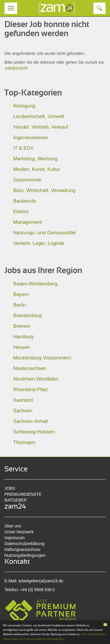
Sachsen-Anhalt (31, 421)
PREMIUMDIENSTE (23, 494)
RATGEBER (16, 500)
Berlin (20, 305)
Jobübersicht (16, 68)
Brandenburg (27, 316)
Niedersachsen (30, 368)
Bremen (22, 326)
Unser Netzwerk (19, 532)
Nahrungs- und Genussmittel (45, 233)
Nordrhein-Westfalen (36, 379)
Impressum (15, 538)
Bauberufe (24, 201)
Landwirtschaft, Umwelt (39, 116)
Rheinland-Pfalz (31, 390)
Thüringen (24, 442)
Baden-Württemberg (35, 284)
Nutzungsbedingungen (25, 555)
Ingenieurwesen (31, 138)
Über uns (13, 526)
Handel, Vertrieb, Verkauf (41, 127)
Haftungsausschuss (22, 549)
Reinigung (24, 106)
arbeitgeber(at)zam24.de (41, 581)
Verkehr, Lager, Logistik (39, 243)
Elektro (21, 212)
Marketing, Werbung (35, 159)
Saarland (23, 400)
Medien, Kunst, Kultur (37, 169)
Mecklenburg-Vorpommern (42, 358)
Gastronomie (27, 180)
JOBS (10, 488)
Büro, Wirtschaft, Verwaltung (44, 190)
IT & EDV (23, 148)
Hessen (22, 347)
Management (28, 222)
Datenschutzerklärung (24, 544)
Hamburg (23, 337)
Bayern (21, 294)
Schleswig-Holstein (34, 432)
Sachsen (23, 411)
